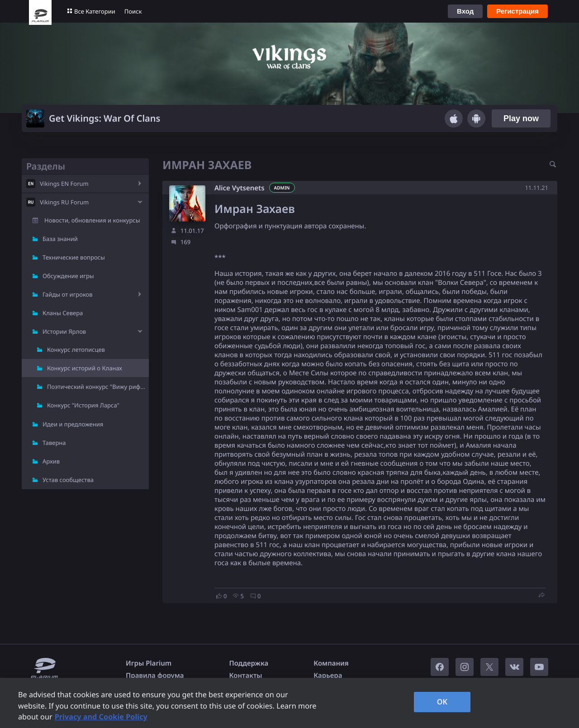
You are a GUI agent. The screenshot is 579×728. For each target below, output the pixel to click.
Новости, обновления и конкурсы (92, 220)
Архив (51, 461)
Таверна (54, 443)
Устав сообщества (68, 480)
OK (442, 702)
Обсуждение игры (68, 276)
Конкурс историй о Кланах (85, 368)
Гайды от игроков (68, 294)
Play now (521, 118)
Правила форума (155, 676)
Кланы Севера (63, 313)
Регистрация (517, 11)
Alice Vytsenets (240, 188)
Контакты (246, 676)
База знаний (60, 239)
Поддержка (249, 663)
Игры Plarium (149, 663)
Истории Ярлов (64, 331)
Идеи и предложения (73, 424)
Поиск (133, 11)
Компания (331, 663)
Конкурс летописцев (76, 350)
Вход (465, 11)
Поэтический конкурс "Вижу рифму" (98, 387)
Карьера (328, 676)
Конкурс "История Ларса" (83, 405)
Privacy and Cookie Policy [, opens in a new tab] (101, 717)
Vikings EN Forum (64, 184)
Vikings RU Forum (64, 202)
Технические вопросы (74, 257)
